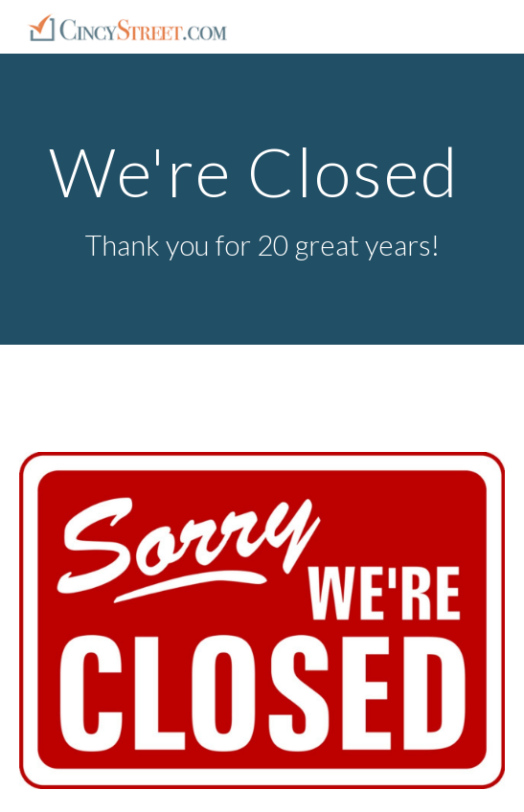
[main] (262, 199)
